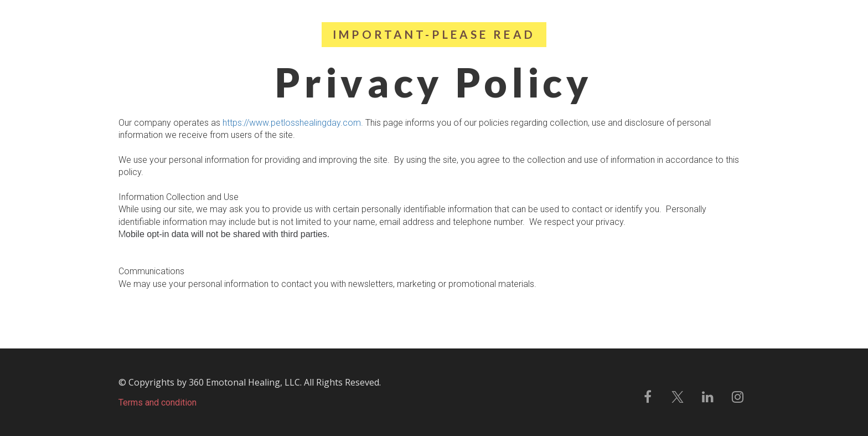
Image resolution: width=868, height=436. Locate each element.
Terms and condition (157, 402)
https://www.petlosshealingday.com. (293, 123)
